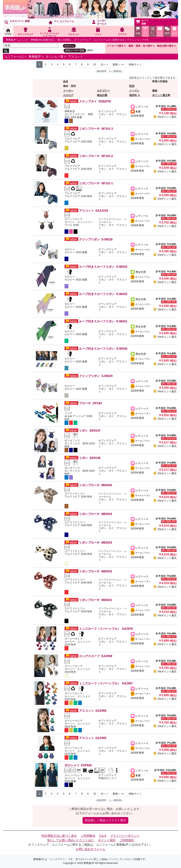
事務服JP (35, 57)
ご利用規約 (127, 840)
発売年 (133, 95)
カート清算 (142, 22)
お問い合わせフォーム (90, 849)
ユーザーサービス (99, 22)
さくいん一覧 (55, 57)
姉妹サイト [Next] (135, 64)
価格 (155, 91)
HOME (8, 32)
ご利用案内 (88, 836)
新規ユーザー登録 (75, 50)
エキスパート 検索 (17, 22)
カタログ (68, 95)
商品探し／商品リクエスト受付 (105, 820)
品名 (66, 81)
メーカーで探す (115, 46)
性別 (132, 86)
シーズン (134, 91)
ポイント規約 (107, 840)
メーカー (68, 91)
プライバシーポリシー (125, 836)
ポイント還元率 (161, 95)
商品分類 (102, 95)
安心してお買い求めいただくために (71, 840)
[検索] (31, 46)
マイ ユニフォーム (61, 22)
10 (95, 64)
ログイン (69, 46)
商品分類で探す (165, 46)
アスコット (76, 57)
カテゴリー (103, 91)
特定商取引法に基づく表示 (59, 836)
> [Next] (104, 64)
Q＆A (103, 836)
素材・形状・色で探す (140, 46)
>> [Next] (118, 64)
